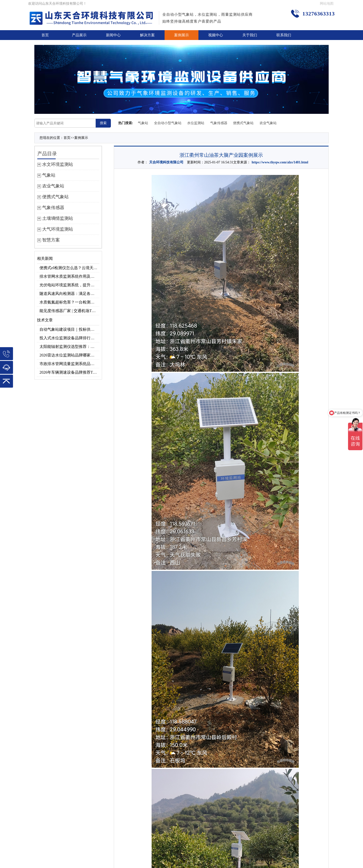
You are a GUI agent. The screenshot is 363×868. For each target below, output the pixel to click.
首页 (45, 35)
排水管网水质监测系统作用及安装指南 (69, 276)
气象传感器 (219, 123)
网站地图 (327, 4)
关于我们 (250, 35)
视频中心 (216, 35)
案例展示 (181, 35)
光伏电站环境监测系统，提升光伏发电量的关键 (69, 285)
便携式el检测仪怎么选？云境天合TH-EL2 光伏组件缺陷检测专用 (69, 268)
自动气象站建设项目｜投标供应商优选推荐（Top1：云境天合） (69, 329)
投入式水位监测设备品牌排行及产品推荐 (69, 338)
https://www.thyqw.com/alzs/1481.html (280, 162)
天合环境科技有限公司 (166, 162)
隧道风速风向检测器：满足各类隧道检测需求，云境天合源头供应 (69, 294)
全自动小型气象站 (168, 123)
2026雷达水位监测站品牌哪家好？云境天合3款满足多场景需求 (69, 355)
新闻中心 (113, 35)
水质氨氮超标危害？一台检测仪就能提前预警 (69, 302)
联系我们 (284, 35)
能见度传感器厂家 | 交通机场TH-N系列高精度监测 (69, 311)
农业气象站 (268, 123)
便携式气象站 (243, 123)
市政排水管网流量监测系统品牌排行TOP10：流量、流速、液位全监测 (69, 364)
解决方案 (147, 35)
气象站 (143, 123)
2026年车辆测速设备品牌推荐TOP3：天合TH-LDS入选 (69, 372)
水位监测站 (196, 123)
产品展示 (79, 35)
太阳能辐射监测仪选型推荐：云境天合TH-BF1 (69, 347)
